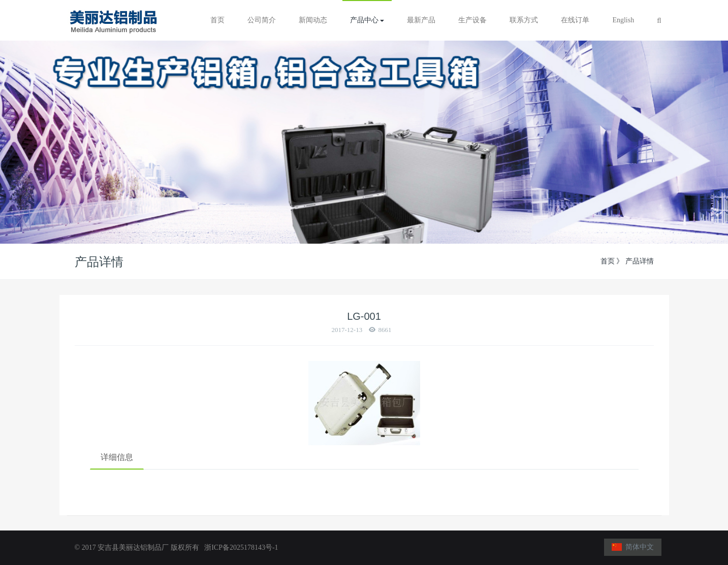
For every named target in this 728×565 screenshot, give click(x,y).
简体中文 (633, 547)
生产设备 (472, 20)
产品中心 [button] (367, 20)
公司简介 (262, 20)
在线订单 (575, 20)
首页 (217, 20)
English (623, 20)
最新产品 (421, 20)
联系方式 (524, 20)
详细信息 (117, 457)
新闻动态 (313, 20)
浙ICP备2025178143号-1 (239, 547)
